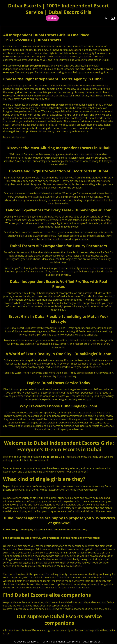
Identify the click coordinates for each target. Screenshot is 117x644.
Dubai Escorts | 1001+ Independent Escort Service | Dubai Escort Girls (59, 9)
